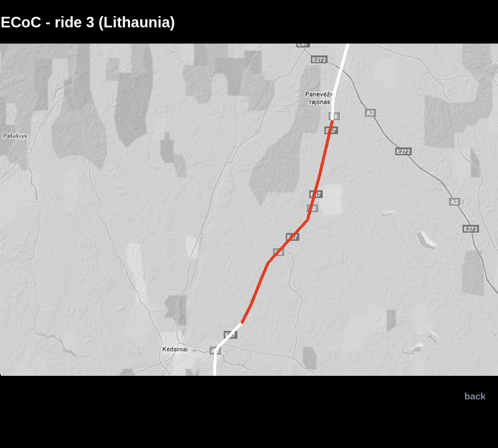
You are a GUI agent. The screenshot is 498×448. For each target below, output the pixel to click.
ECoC (21, 22)
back (475, 396)
